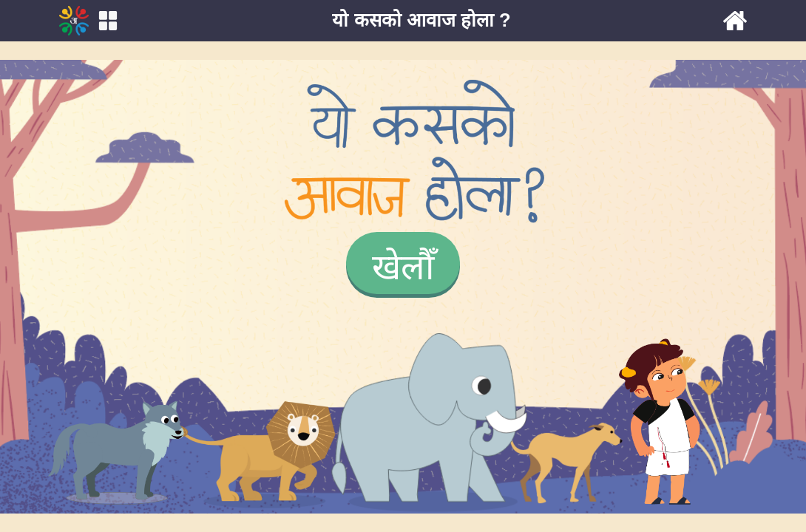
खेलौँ (403, 267)
